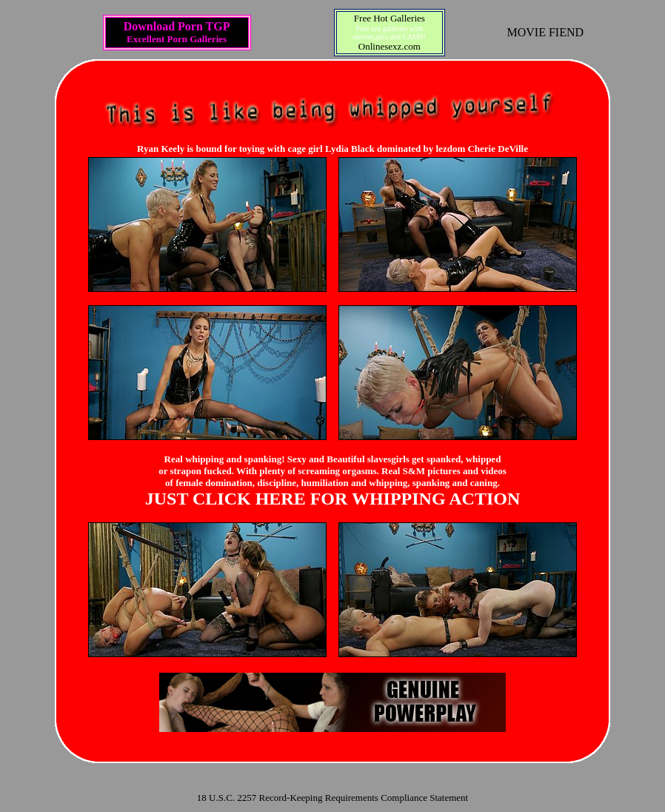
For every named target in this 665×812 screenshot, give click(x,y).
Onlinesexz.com (390, 46)
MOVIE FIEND (546, 32)
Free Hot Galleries (390, 18)
